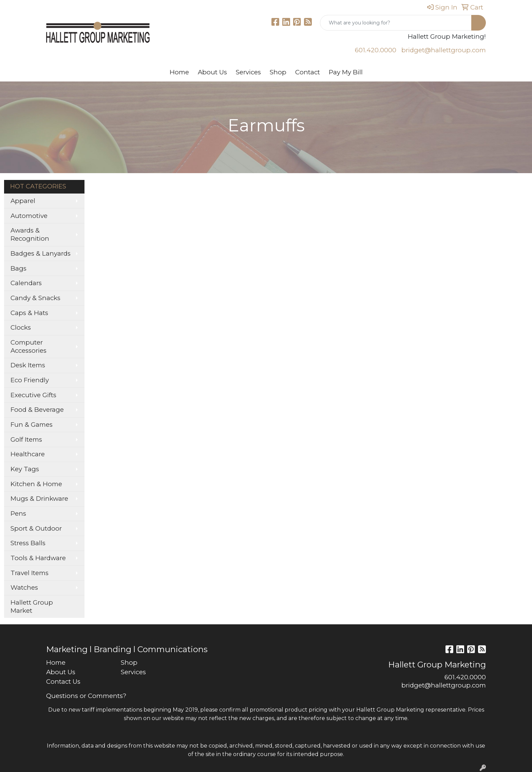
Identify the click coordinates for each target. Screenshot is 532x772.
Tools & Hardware (38, 558)
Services (248, 72)
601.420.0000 (376, 50)
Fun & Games (32, 425)
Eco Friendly (30, 380)
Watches (24, 587)
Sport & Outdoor (36, 528)
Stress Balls (28, 543)
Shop (278, 72)
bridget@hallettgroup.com (444, 50)
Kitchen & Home (36, 484)
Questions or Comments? (86, 696)
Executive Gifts (33, 395)
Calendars (26, 283)
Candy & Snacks (35, 298)
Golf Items (26, 439)
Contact (308, 72)
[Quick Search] (396, 23)
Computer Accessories (28, 346)
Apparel (23, 201)
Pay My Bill (346, 72)
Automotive (29, 216)
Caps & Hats (29, 313)
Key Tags (25, 469)
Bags (18, 268)
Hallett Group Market (32, 606)
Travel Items (30, 573)
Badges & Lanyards (41, 253)
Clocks (21, 327)
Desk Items (28, 365)
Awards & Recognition (30, 234)
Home (179, 72)
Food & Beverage (37, 410)
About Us (212, 72)
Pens (18, 513)
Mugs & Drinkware (39, 499)
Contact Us (63, 682)
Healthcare (28, 454)
